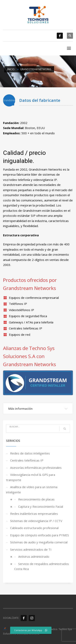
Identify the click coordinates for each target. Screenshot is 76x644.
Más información (20, 409)
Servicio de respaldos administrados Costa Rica (42, 566)
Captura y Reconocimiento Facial (41, 506)
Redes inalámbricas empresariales (34, 514)
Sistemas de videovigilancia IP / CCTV (36, 521)
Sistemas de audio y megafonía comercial (39, 542)
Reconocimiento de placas (36, 499)
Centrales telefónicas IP (27, 460)
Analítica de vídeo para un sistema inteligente (32, 490)
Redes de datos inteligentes (30, 453)
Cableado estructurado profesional (34, 528)
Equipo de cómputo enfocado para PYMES (40, 535)
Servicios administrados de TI (31, 549)
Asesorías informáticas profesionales (36, 468)
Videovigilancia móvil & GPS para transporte (31, 477)
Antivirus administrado (34, 556)
